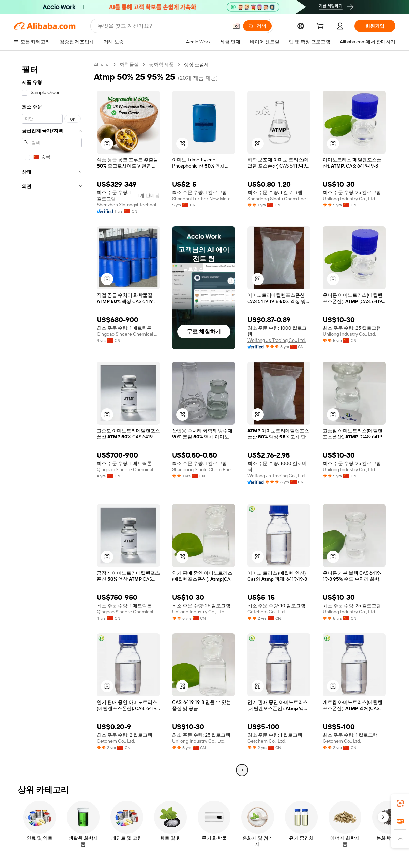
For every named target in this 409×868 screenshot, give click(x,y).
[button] (236, 26)
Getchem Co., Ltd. (267, 612)
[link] (400, 803)
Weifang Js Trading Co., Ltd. (277, 340)
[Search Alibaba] (162, 26)
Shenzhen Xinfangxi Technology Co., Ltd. (128, 205)
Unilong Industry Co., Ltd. (349, 199)
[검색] (257, 26)
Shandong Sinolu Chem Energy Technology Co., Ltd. (279, 199)
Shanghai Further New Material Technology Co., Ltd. (204, 199)
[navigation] (52, 418)
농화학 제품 (161, 64)
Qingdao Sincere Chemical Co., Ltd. (128, 334)
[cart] (321, 27)
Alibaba (102, 64)
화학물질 (129, 64)
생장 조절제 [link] (196, 64)
